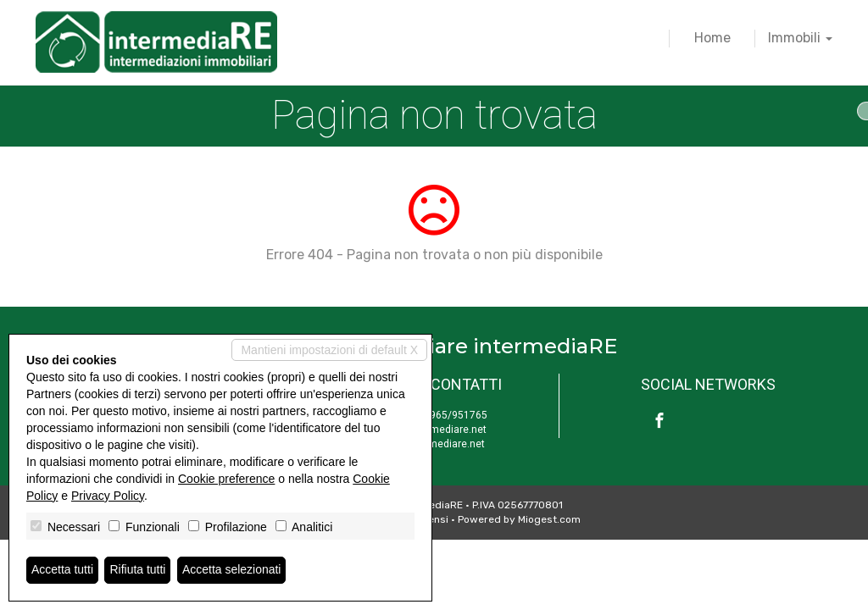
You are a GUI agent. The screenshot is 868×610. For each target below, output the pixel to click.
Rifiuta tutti (138, 570)
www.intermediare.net (434, 444)
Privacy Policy (108, 496)
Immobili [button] (800, 38)
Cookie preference (226, 479)
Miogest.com (549, 519)
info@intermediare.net (434, 430)
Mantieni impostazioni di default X (329, 350)
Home (712, 38)
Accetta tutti (62, 570)
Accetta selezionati (232, 570)
